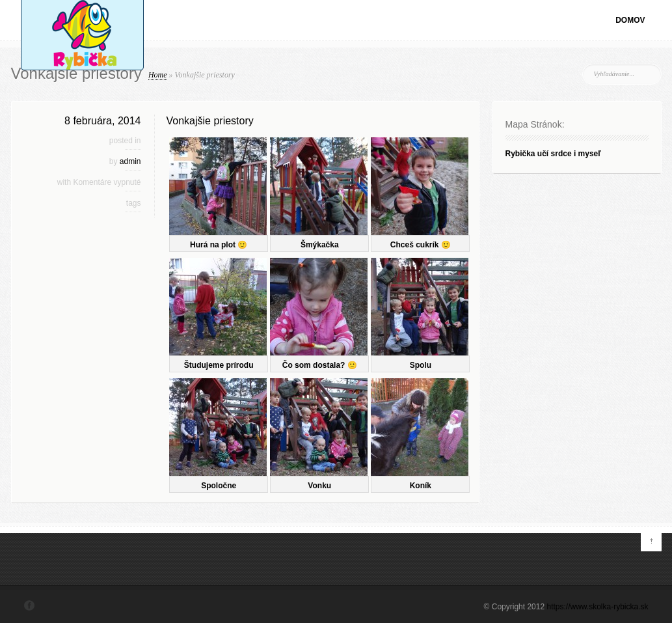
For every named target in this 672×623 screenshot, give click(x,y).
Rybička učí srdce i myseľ (553, 154)
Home (158, 75)
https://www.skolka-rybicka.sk (597, 607)
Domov (630, 20)
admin (130, 161)
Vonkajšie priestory (210, 121)
